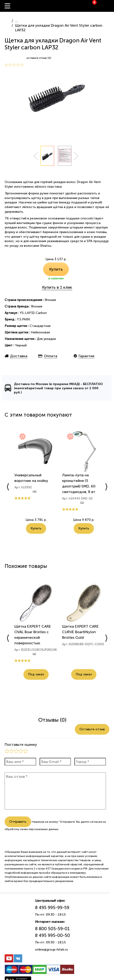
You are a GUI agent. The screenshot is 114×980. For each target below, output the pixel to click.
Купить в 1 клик (57, 287)
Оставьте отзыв (92, 729)
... (16, 21)
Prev (36, 156)
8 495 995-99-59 (52, 908)
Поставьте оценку (21, 744)
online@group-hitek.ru (51, 950)
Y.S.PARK (24, 319)
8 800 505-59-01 (52, 929)
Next (76, 156)
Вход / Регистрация (111, 6)
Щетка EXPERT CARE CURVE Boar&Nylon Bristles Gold (80, 632)
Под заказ (36, 674)
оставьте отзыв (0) (39, 58)
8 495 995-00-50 (52, 935)
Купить (56, 269)
